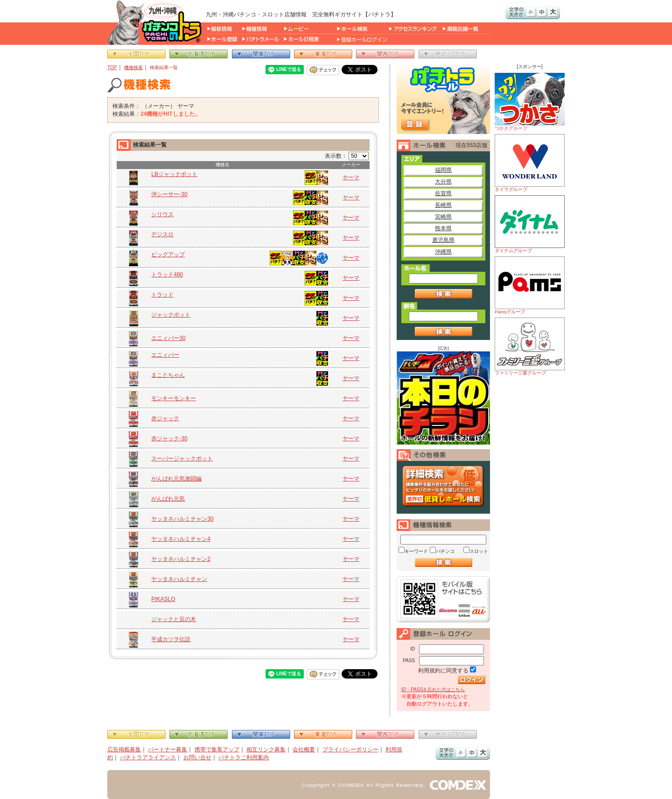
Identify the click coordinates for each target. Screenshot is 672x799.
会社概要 (304, 750)
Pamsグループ (530, 285)
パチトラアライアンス (148, 757)
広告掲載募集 (124, 750)
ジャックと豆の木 (174, 619)
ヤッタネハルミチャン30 (182, 519)
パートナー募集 (168, 750)
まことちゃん (168, 375)
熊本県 (443, 228)
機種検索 (133, 67)
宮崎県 (443, 217)
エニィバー (165, 355)
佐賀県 (443, 193)
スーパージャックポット (182, 459)
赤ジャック (165, 418)
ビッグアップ (168, 255)
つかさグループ (530, 102)
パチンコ (445, 551)
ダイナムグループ (530, 224)
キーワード (416, 551)
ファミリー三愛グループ (530, 346)
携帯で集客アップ (217, 750)
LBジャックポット (174, 174)
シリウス (162, 214)
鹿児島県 (443, 240)
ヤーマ (351, 177)
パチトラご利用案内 (244, 757)
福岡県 (443, 170)
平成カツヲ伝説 (171, 639)
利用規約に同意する (443, 671)
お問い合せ (197, 757)
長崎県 (443, 205)
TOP (112, 67)
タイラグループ (530, 163)
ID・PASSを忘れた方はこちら (433, 689)
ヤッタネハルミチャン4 (181, 539)
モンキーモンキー (174, 398)
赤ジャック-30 (169, 438)
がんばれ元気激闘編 (176, 479)
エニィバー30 (168, 338)
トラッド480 (167, 275)
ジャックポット (171, 315)
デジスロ (162, 234)
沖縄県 (443, 252)
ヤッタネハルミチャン (179, 579)
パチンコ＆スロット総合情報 (157, 22)
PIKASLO (163, 599)
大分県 (443, 182)
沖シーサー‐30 (169, 194)
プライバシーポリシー (350, 750)
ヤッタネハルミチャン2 (181, 559)
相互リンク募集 (266, 750)
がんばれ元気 (168, 499)
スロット (479, 551)
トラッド (162, 295)
